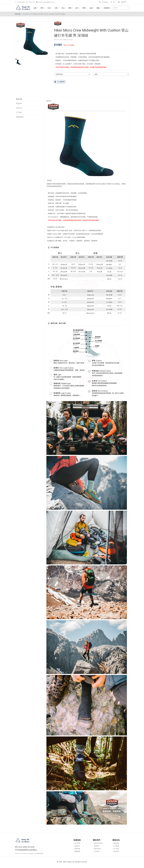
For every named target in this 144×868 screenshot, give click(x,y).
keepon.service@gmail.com (45, 2)
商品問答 (19, 103)
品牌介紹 (19, 108)
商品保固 (116, 851)
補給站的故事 (98, 843)
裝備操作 (77, 846)
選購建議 (77, 851)
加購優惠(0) (20, 117)
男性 (43, 8)
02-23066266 (20, 2)
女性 (50, 8)
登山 (64, 8)
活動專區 (107, 8)
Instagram (31, 853)
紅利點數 (116, 846)
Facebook (25, 853)
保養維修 (77, 849)
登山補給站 (104, 2)
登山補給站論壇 (39, 853)
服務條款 (96, 846)
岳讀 (92, 8)
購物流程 (116, 843)
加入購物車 (60, 82)
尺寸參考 (19, 112)
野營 (85, 8)
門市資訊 (96, 851)
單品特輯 (77, 843)
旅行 (78, 8)
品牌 (36, 8)
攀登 (71, 8)
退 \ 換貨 (116, 849)
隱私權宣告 (97, 849)
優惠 (99, 8)
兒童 (57, 8)
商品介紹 (19, 99)
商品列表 (18, 14)
